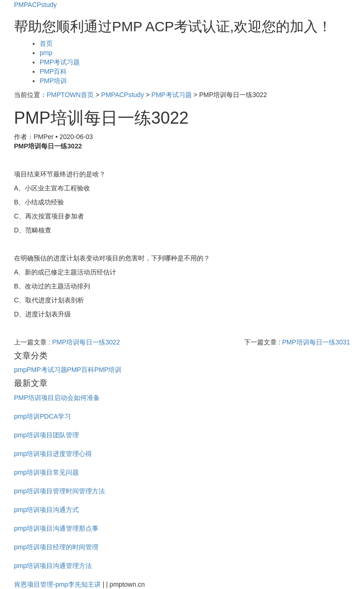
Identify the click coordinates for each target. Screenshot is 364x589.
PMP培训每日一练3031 (316, 342)
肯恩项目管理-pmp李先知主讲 (57, 584)
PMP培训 (53, 81)
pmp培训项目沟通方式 (46, 510)
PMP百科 (53, 71)
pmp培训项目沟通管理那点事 (56, 528)
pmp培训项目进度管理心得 (53, 454)
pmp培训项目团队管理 (46, 435)
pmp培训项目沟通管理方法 (53, 566)
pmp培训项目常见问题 (46, 472)
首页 (46, 43)
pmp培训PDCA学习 (42, 416)
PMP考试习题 (60, 62)
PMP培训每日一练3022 (86, 342)
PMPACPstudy (35, 5)
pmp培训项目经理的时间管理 (56, 547)
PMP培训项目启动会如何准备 (57, 398)
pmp (46, 53)
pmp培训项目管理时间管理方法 (59, 491)
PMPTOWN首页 (70, 95)
